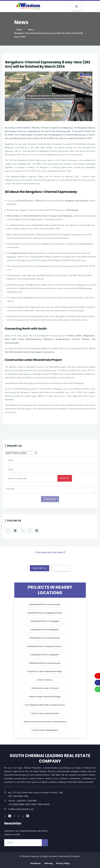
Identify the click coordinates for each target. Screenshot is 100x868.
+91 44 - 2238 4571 (17, 801)
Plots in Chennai (44, 680)
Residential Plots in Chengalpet (44, 621)
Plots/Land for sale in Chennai (44, 688)
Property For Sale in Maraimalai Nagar (44, 671)
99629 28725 (44, 804)
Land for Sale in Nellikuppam (44, 730)
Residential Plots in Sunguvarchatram (44, 646)
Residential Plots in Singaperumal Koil (44, 613)
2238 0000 (32, 801)
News (30, 30)
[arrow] (45, 843)
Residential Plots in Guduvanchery (44, 604)
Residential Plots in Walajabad (44, 630)
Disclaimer (35, 863)
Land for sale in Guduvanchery (44, 713)
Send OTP (65, 478)
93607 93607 (31, 804)
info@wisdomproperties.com (21, 809)
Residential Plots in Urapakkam (44, 655)
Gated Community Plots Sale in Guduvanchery (44, 722)
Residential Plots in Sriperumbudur (44, 663)
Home (18, 30)
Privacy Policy (63, 863)
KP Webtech (75, 856)
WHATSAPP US (40, 568)
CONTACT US (61, 568)
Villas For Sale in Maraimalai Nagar (44, 697)
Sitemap (48, 863)
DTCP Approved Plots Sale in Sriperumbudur (44, 705)
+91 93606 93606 (16, 804)
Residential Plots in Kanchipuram (44, 638)
